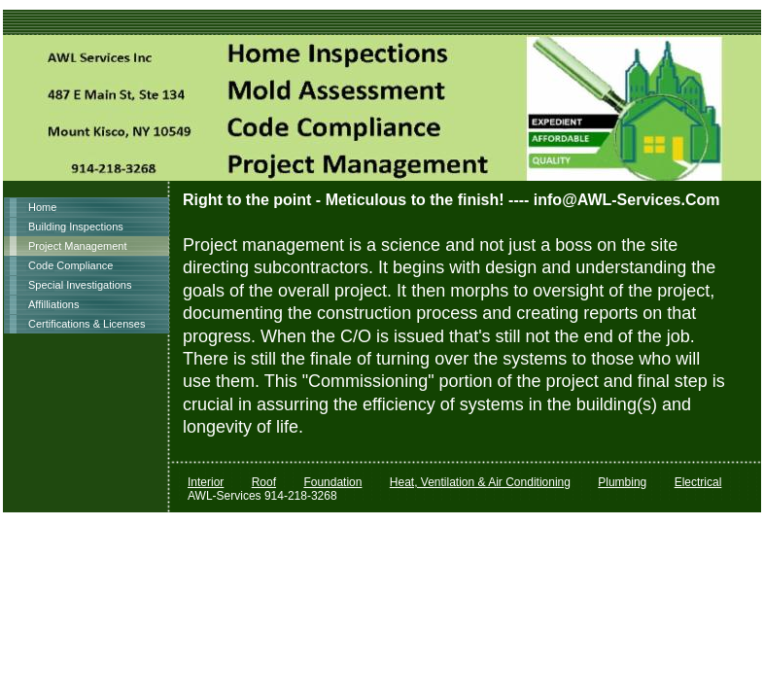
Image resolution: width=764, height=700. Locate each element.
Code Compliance (70, 265)
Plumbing (622, 482)
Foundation (332, 482)
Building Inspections (76, 227)
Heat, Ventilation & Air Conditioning (480, 482)
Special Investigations (80, 285)
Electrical (698, 482)
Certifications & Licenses (87, 324)
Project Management (78, 246)
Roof (264, 482)
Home (42, 207)
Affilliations (53, 304)
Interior (206, 482)
